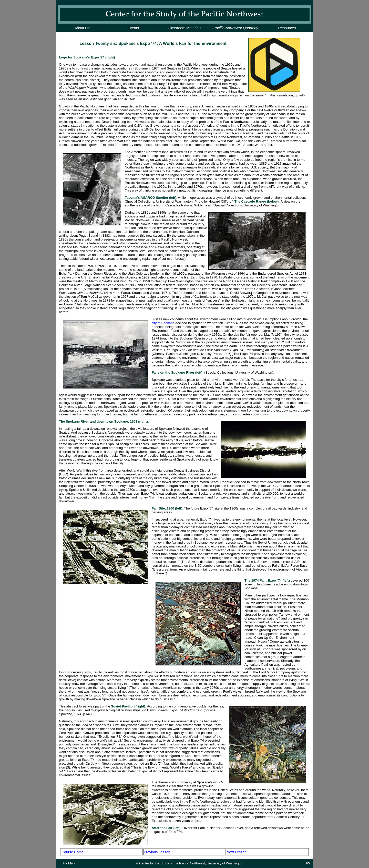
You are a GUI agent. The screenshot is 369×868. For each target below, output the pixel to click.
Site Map (68, 863)
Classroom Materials (184, 28)
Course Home (73, 852)
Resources (287, 28)
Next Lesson (237, 852)
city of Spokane (163, 323)
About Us (82, 28)
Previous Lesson (157, 852)
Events (133, 28)
